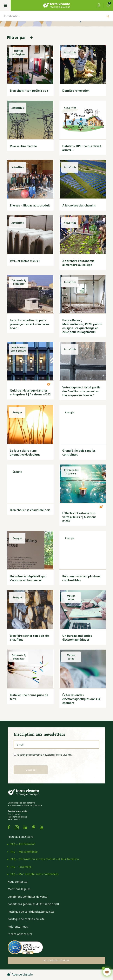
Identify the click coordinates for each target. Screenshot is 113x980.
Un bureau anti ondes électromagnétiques (77, 638)
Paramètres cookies (56, 961)
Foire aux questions (21, 837)
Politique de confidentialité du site (31, 912)
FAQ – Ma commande (24, 852)
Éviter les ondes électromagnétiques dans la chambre (81, 699)
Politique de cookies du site (26, 919)
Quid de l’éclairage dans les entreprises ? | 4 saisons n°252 (30, 393)
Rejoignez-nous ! (19, 927)
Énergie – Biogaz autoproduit (30, 206)
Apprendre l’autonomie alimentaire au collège (78, 263)
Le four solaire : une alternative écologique (25, 453)
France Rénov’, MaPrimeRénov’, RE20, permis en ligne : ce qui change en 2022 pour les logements (82, 326)
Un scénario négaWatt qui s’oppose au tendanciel (28, 579)
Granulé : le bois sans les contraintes (79, 453)
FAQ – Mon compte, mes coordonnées (35, 874)
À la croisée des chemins (79, 206)
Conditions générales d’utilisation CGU (33, 904)
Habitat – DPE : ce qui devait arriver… (82, 148)
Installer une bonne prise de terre (29, 697)
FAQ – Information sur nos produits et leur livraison (45, 859)
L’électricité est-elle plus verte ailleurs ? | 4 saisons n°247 (79, 517)
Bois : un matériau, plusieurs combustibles (81, 579)
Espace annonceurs (20, 934)
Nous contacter (18, 882)
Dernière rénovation (76, 91)
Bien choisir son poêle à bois (29, 91)
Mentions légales (19, 889)
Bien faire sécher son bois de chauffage (29, 638)
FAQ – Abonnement (23, 844)
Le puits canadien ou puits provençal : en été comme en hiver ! (29, 324)
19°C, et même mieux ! (25, 261)
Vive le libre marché (23, 146)
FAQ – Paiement (21, 867)
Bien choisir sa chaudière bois (30, 510)
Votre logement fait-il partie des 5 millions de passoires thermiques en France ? (81, 392)
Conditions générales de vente (28, 897)
